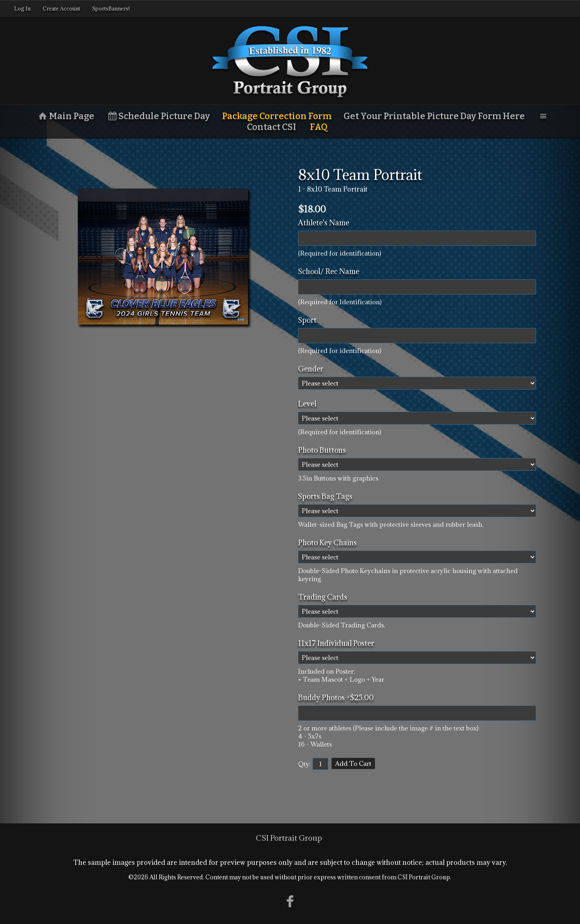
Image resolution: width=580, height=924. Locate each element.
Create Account (61, 8)
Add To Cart (353, 763)
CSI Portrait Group (289, 838)
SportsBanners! (111, 8)
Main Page (65, 116)
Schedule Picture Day (158, 116)
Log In (22, 8)
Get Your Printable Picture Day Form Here (434, 116)
